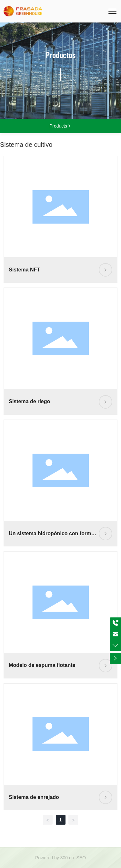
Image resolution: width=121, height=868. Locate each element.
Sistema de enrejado (34, 797)
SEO (81, 858)
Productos (61, 55)
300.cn (67, 858)
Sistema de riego (29, 401)
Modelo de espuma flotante (42, 665)
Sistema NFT (24, 270)
